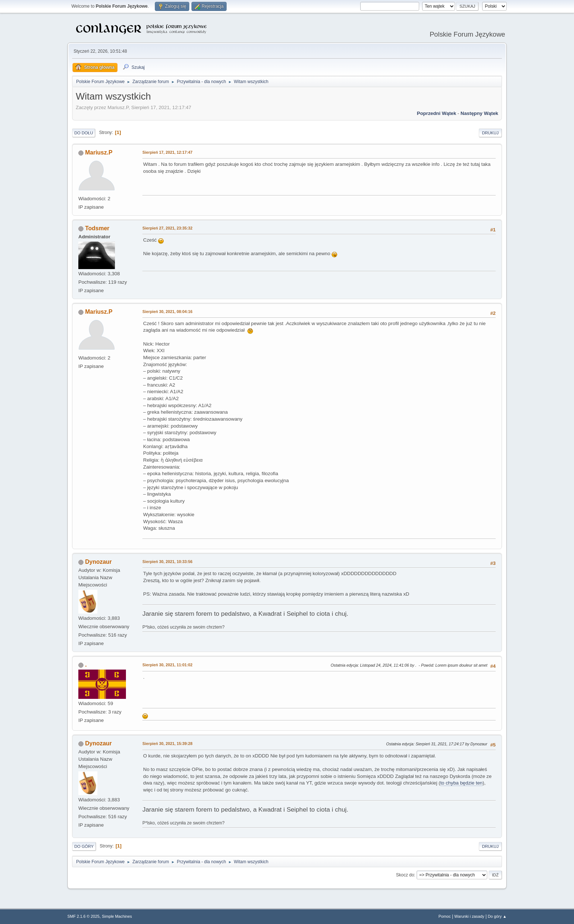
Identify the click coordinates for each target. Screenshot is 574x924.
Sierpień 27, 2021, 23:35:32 (167, 228)
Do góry (84, 846)
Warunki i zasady (469, 916)
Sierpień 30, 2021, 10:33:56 (167, 562)
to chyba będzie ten (462, 783)
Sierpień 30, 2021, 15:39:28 (167, 744)
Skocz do (405, 875)
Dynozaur (98, 562)
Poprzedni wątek (437, 113)
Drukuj (490, 133)
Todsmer (97, 228)
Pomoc (445, 916)
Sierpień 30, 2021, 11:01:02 (167, 665)
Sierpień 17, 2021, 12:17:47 (167, 152)
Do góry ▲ (497, 916)
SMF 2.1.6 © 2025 (83, 916)
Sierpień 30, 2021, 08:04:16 (167, 312)
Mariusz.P (99, 152)
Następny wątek (479, 113)
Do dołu (84, 133)
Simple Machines (117, 916)
